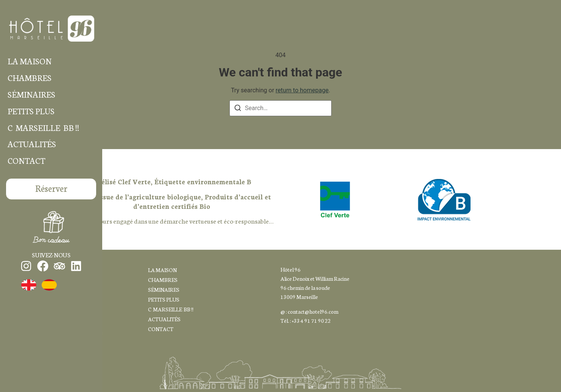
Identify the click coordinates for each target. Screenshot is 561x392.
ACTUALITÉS (32, 144)
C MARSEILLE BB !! (43, 128)
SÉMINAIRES (31, 94)
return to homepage (302, 90)
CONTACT (26, 161)
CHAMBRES (30, 78)
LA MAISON (30, 61)
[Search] (238, 109)
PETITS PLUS (31, 111)
